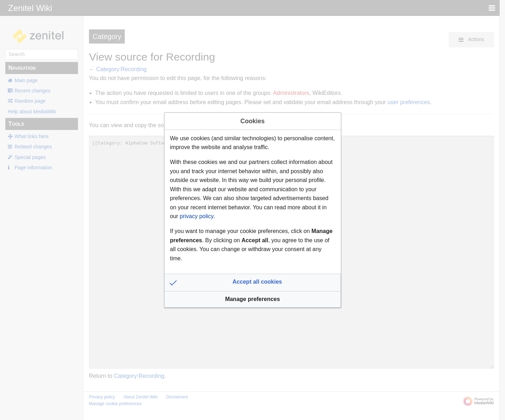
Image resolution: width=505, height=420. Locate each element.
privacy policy (197, 216)
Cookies (252, 121)
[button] (253, 283)
